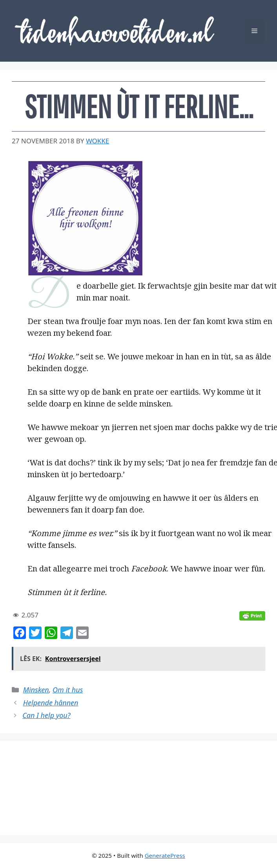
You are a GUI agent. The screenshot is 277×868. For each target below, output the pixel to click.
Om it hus (68, 690)
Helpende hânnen (51, 703)
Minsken (36, 690)
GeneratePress (165, 855)
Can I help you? (46, 715)
